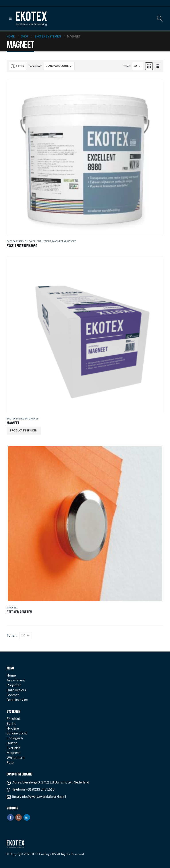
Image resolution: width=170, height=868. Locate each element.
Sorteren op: (35, 66)
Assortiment (16, 680)
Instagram (19, 817)
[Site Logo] (31, 19)
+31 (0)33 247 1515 (40, 789)
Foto (10, 763)
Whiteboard (16, 758)
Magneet (58, 241)
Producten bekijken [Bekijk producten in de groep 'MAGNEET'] (24, 430)
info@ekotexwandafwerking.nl (44, 797)
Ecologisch (15, 738)
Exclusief (13, 748)
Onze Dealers (16, 690)
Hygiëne (47, 241)
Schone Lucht (17, 733)
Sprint (11, 724)
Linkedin (27, 817)
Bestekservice (17, 700)
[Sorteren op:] (59, 66)
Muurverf (70, 241)
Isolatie (12, 743)
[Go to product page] (85, 157)
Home (11, 675)
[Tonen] (138, 66)
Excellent (35, 241)
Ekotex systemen (17, 241)
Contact (13, 695)
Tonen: (127, 66)
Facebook (10, 817)
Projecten (14, 685)
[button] (10, 19)
